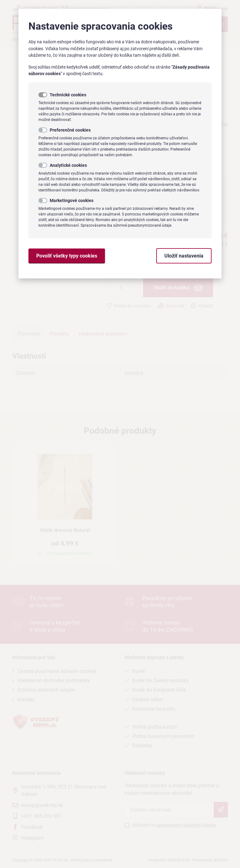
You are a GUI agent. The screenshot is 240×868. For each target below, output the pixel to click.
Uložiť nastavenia (184, 256)
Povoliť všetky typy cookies (67, 256)
